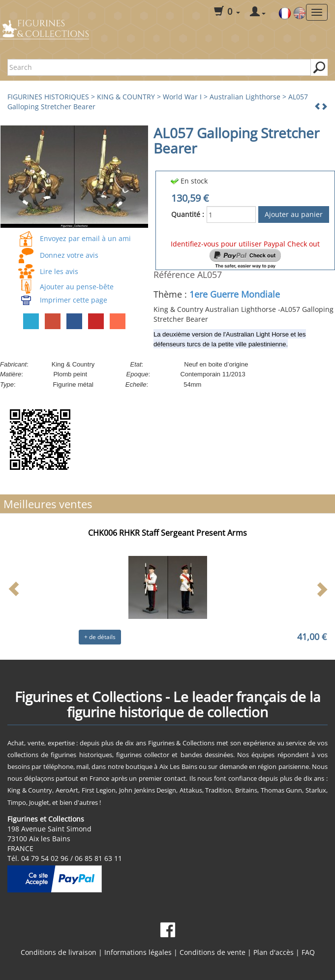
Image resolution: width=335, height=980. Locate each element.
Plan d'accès (274, 952)
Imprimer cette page (74, 300)
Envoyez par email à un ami (85, 238)
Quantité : (188, 214)
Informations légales (138, 952)
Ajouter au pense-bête (77, 287)
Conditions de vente (213, 952)
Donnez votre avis (69, 255)
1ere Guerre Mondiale (235, 294)
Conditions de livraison (59, 952)
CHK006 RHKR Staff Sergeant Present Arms (167, 533)
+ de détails (100, 637)
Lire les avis (59, 271)
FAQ (308, 952)
